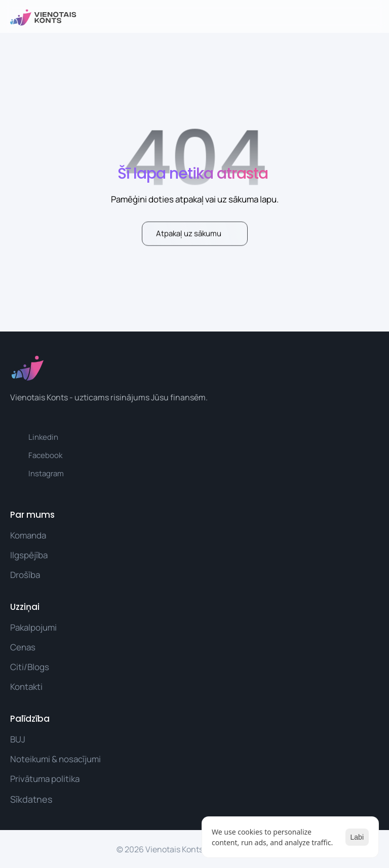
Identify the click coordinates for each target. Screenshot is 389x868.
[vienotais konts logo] (43, 17)
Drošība (25, 575)
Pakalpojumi (33, 627)
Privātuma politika (45, 778)
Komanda (28, 535)
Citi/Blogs (30, 666)
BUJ (18, 739)
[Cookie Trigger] (31, 799)
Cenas (23, 647)
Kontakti (26, 686)
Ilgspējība (29, 554)
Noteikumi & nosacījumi (55, 758)
